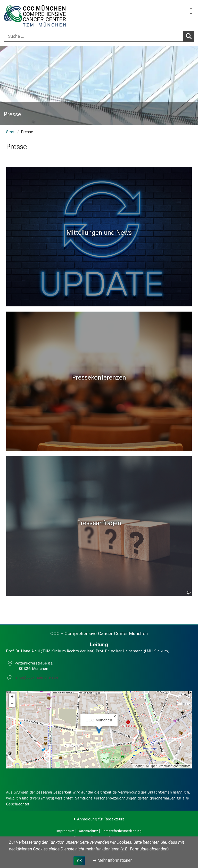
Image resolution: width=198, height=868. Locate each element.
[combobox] (99, 36)
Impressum (65, 831)
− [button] (12, 704)
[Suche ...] (94, 36)
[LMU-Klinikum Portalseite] (22, 16)
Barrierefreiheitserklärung (122, 831)
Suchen (190, 36)
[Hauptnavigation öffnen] (191, 11)
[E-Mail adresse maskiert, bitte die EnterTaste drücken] (36, 678)
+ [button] (12, 697)
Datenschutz (88, 831)
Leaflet (139, 766)
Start (10, 132)
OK (79, 861)
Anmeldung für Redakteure (101, 819)
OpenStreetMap (161, 766)
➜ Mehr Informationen (113, 860)
